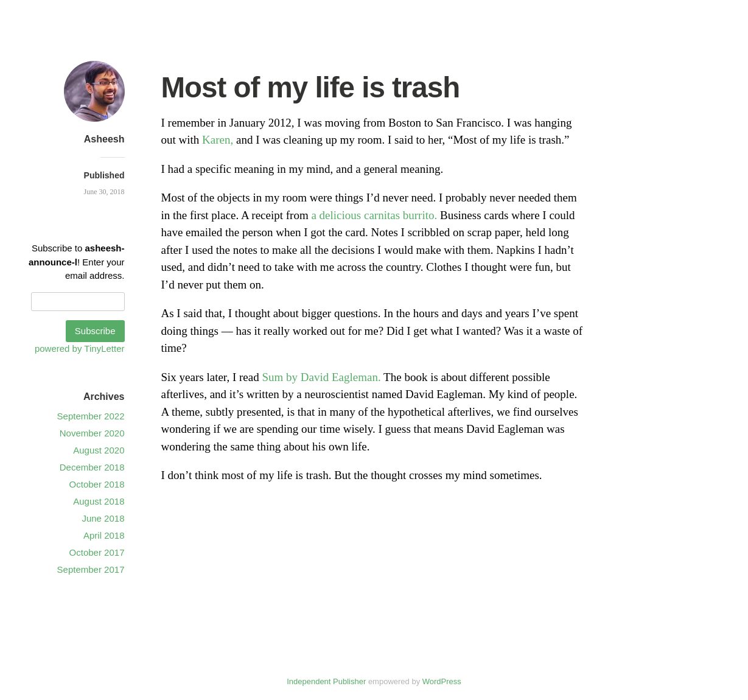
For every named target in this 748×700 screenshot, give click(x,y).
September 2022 (91, 416)
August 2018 (99, 501)
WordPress (442, 681)
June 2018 (103, 518)
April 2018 (104, 535)
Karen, (218, 140)
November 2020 (92, 433)
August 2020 (99, 450)
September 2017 (91, 569)
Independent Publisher (326, 681)
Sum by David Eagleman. (321, 377)
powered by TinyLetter (80, 348)
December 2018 (92, 467)
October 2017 (97, 552)
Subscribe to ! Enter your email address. (77, 262)
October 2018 (97, 484)
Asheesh (104, 139)
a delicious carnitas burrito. (374, 215)
